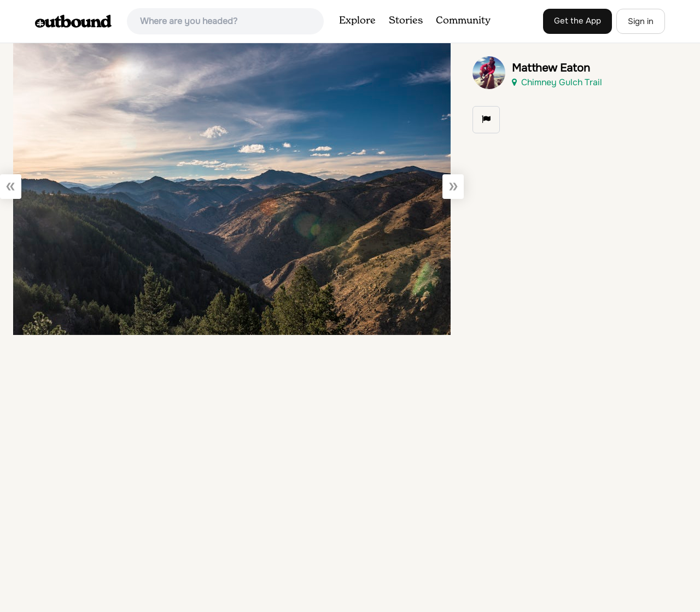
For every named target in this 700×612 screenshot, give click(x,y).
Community (463, 21)
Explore (357, 21)
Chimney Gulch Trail (557, 82)
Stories (406, 21)
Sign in (641, 21)
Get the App (577, 21)
